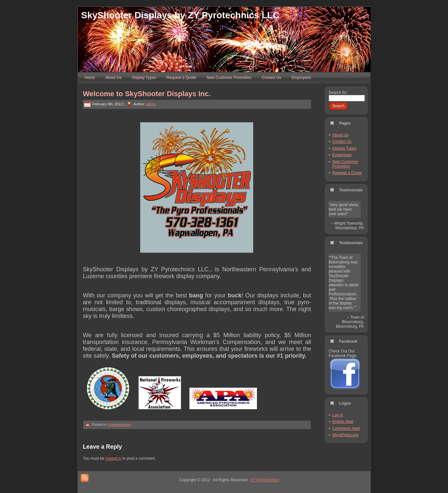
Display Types (344, 148)
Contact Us (342, 142)
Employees (342, 155)
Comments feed (346, 428)
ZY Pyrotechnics (265, 480)
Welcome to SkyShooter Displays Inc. (147, 94)
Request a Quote (347, 173)
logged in (114, 458)
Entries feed (343, 422)
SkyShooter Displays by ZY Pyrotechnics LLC (180, 15)
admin (151, 104)
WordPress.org (345, 435)
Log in (338, 415)
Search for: (338, 93)
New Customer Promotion (345, 164)
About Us (340, 135)
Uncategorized (119, 425)
